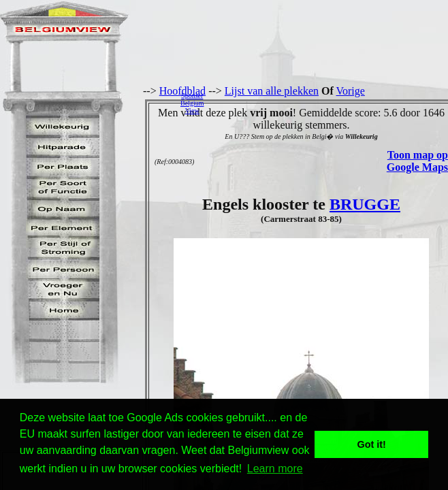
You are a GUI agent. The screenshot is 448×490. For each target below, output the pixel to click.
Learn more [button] (275, 469)
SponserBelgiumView (192, 103)
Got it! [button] (372, 444)
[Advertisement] (330, 103)
